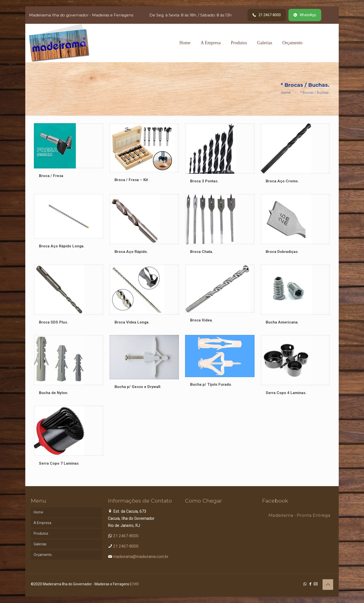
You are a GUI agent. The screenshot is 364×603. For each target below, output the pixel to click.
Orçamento (43, 555)
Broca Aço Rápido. (131, 252)
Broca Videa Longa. (132, 322)
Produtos (41, 533)
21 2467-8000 (126, 536)
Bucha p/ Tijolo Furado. (211, 384)
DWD (135, 584)
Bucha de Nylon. (54, 393)
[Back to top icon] (328, 585)
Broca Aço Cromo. (282, 181)
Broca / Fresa (51, 176)
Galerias (40, 544)
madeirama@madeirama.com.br (141, 557)
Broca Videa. (201, 320)
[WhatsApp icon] (305, 584)
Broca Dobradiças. (282, 252)
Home (286, 93)
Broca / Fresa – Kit (131, 180)
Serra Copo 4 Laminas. (286, 393)
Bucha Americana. (282, 322)
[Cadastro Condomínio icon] (316, 584)
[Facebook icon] (310, 584)
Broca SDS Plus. (53, 322)
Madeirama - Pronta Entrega (299, 515)
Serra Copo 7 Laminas (59, 463)
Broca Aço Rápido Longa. (62, 246)
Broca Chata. (202, 252)
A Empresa (42, 523)
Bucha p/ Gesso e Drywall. (138, 387)
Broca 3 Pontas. (204, 181)
